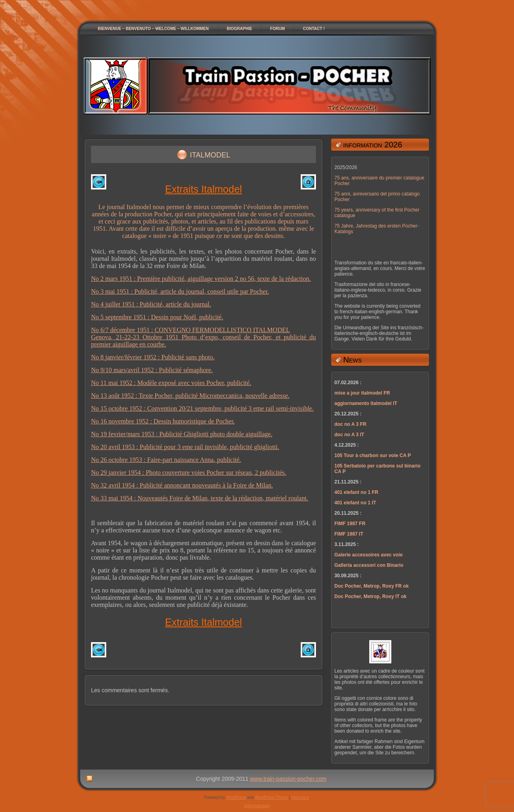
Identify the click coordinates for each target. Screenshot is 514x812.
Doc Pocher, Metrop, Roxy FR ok (371, 586)
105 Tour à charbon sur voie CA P (373, 455)
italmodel (210, 154)
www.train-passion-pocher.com (288, 779)
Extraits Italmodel (204, 189)
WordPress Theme (272, 797)
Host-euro (300, 797)
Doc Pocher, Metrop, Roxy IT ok (370, 596)
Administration (257, 806)
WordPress (236, 797)
